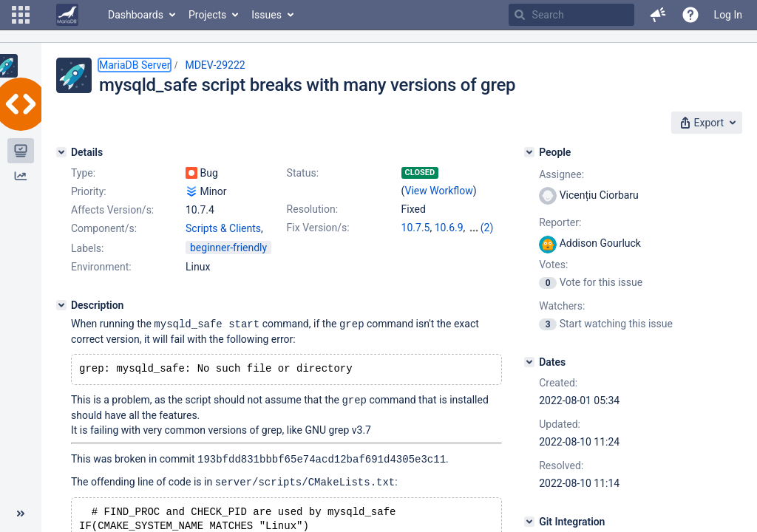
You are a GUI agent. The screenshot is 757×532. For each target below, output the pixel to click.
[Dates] (529, 362)
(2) (487, 228)
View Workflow (439, 191)
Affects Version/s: (112, 210)
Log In (728, 15)
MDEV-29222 (215, 65)
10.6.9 (449, 228)
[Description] (61, 305)
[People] (529, 152)
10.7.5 (416, 228)
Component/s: (104, 228)
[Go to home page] (67, 15)
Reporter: (560, 222)
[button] (21, 15)
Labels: (87, 248)
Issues (267, 15)
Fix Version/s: (318, 228)
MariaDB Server (135, 65)
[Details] (61, 152)
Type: (83, 173)
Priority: (89, 191)
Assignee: (561, 174)
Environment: (101, 267)
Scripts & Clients (223, 228)
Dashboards (136, 15)
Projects (207, 15)
